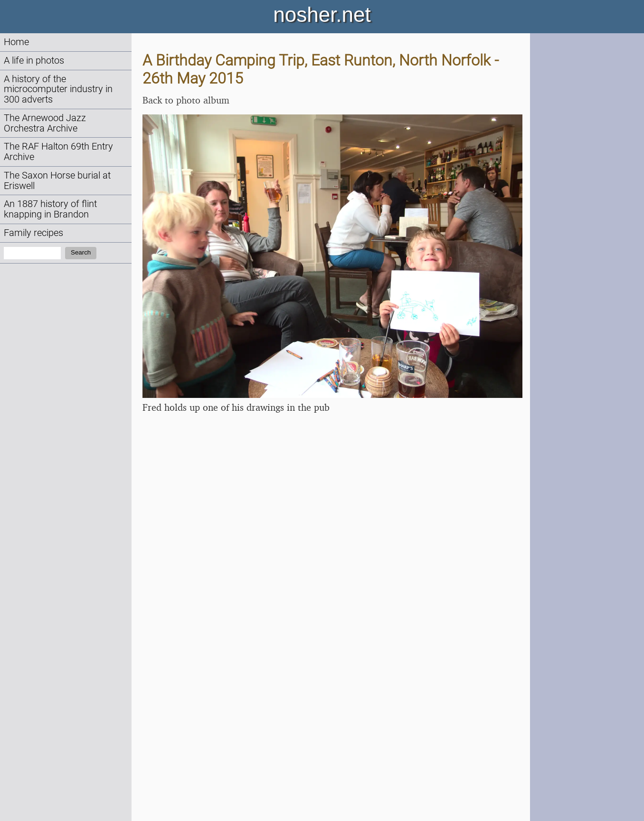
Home (16, 42)
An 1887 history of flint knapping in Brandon (50, 209)
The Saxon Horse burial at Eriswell (57, 181)
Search (81, 252)
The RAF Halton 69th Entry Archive (58, 152)
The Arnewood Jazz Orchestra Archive (45, 123)
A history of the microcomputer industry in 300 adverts (58, 90)
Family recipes (33, 233)
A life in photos (34, 61)
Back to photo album (186, 100)
